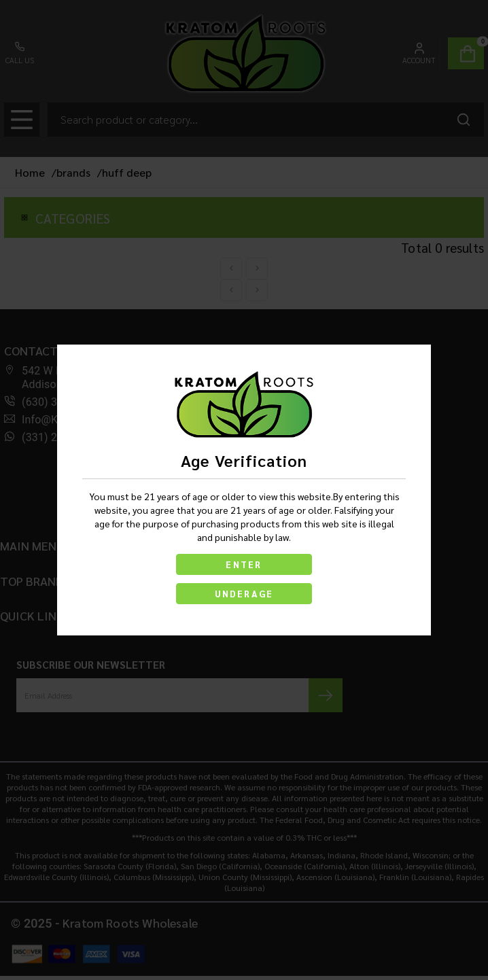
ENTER (244, 564)
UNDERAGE (244, 594)
